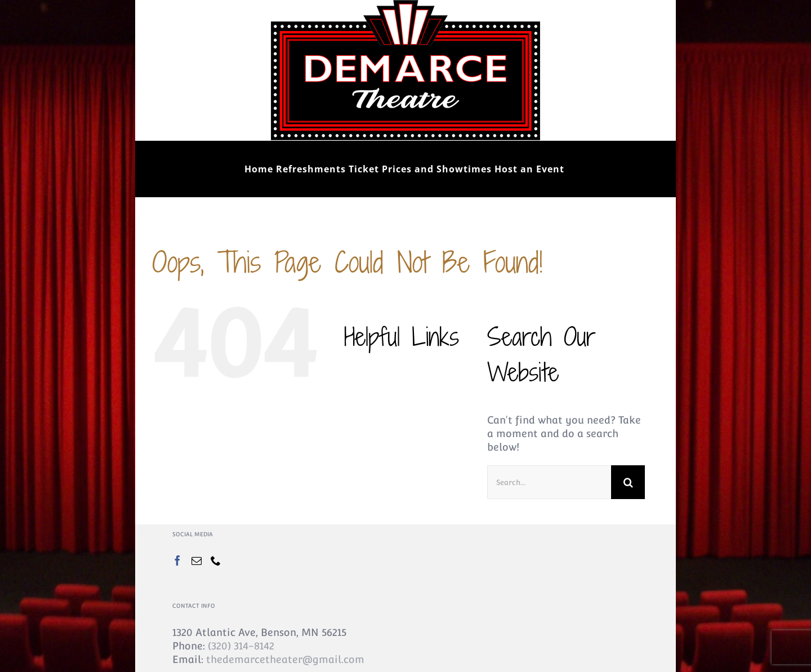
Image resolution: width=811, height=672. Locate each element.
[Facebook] (177, 560)
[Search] (628, 482)
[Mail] (197, 560)
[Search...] (549, 482)
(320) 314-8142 (241, 646)
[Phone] (216, 560)
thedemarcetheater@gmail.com (285, 659)
